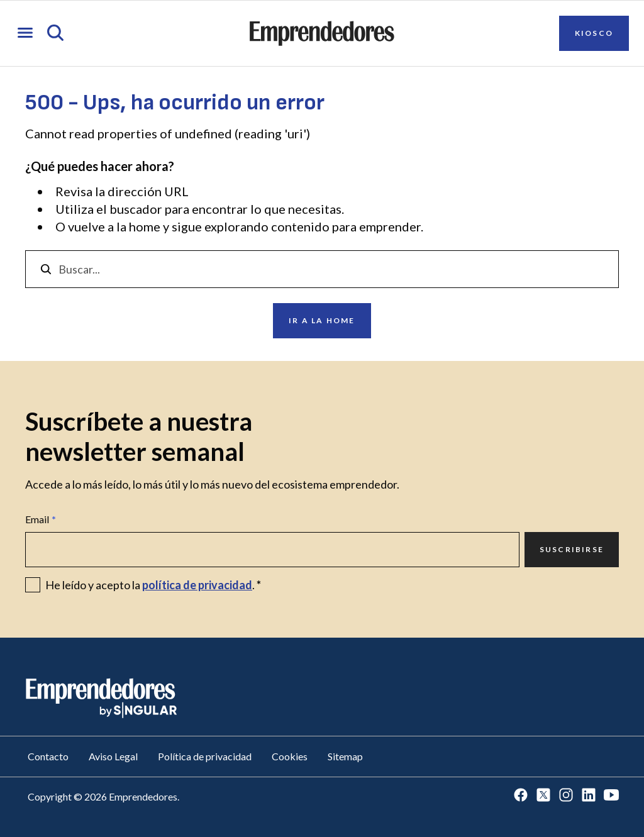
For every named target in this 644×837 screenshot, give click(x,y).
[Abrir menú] (25, 34)
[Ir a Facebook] (521, 796)
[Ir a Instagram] (566, 796)
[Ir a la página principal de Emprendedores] (322, 33)
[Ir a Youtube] (611, 796)
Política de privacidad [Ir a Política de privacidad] (205, 756)
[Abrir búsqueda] (55, 34)
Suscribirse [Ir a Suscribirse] (572, 549)
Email (41, 519)
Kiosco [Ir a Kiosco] (594, 33)
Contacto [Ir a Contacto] (48, 756)
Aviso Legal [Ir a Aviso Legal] (113, 756)
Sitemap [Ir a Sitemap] (345, 756)
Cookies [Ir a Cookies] (290, 756)
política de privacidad (197, 585)
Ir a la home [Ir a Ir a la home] (322, 320)
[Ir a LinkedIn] (589, 796)
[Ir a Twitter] (543, 796)
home (145, 226)
